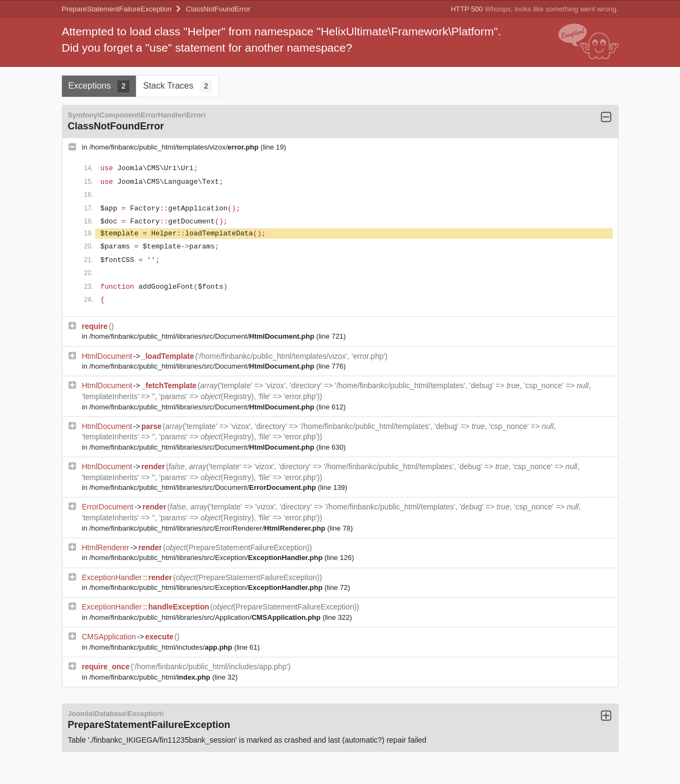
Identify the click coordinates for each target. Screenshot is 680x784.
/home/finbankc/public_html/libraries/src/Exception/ (207, 558)
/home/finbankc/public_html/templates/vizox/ (175, 147)
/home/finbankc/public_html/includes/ (162, 647)
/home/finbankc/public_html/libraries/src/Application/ (206, 617)
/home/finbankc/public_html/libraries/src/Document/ (203, 336)
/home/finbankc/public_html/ (151, 677)
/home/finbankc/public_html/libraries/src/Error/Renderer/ (208, 528)
